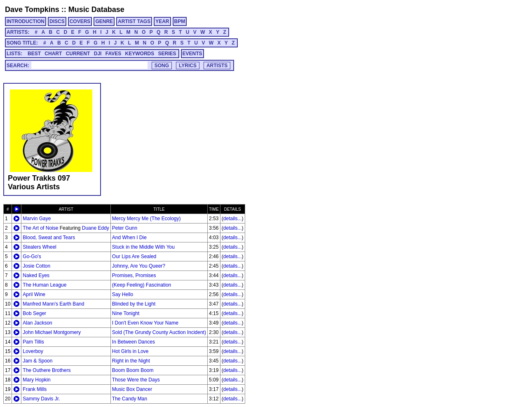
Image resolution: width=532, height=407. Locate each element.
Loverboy (33, 351)
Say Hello (123, 294)
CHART (53, 54)
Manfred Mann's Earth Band (53, 304)
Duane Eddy (96, 228)
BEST (34, 54)
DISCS (57, 21)
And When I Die (129, 238)
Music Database (96, 9)
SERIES (167, 54)
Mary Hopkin (36, 380)
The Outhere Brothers (47, 370)
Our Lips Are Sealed (134, 256)
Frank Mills (35, 389)
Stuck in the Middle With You (143, 247)
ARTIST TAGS (134, 21)
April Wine (34, 294)
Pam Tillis (33, 342)
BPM (180, 21)
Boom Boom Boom (133, 370)
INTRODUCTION (26, 21)
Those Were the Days (136, 380)
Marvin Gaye (37, 219)
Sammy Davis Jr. (41, 399)
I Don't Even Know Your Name (145, 323)
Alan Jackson (37, 323)
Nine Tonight (126, 313)
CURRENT (78, 54)
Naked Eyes (36, 275)
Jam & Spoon (37, 361)
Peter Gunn (125, 228)
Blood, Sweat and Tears (49, 238)
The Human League (45, 285)
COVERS (80, 21)
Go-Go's (32, 256)
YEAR (162, 21)
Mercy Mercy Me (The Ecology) (146, 219)
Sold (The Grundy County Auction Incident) (159, 332)
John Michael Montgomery (52, 332)
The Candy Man (130, 399)
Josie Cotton (36, 266)
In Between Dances (134, 342)
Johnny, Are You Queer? (139, 266)
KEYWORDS (140, 54)
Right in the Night (131, 361)
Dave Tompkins (32, 9)
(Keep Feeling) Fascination (142, 285)
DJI (98, 54)
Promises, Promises (134, 275)
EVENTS (192, 54)
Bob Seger (34, 313)
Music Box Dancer (132, 389)
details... (233, 219)
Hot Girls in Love (130, 351)
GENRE (104, 21)
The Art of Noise (40, 228)
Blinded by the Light (134, 304)
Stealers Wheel (39, 247)
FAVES (113, 54)
